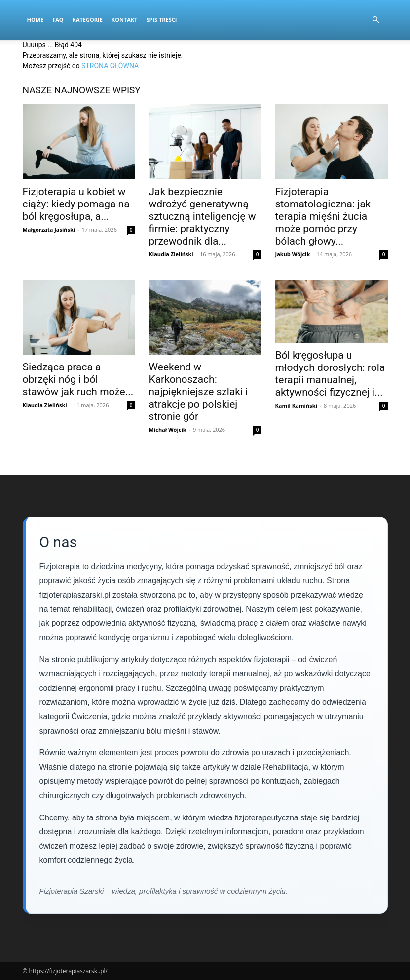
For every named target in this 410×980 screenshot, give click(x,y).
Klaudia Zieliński (171, 254)
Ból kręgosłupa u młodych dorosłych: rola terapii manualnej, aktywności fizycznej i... (330, 374)
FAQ (58, 20)
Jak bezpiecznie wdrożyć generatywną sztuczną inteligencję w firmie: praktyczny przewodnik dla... (203, 216)
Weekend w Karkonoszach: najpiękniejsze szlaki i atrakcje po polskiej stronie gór (199, 392)
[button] (376, 20)
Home (36, 20)
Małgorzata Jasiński (49, 229)
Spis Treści (161, 20)
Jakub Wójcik (293, 254)
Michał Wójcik (168, 429)
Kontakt (125, 20)
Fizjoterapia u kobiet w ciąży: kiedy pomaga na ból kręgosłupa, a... (76, 204)
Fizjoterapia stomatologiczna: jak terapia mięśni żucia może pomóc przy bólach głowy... (323, 216)
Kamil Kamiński (296, 405)
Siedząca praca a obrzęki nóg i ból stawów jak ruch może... (78, 379)
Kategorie (88, 20)
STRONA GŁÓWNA (110, 66)
